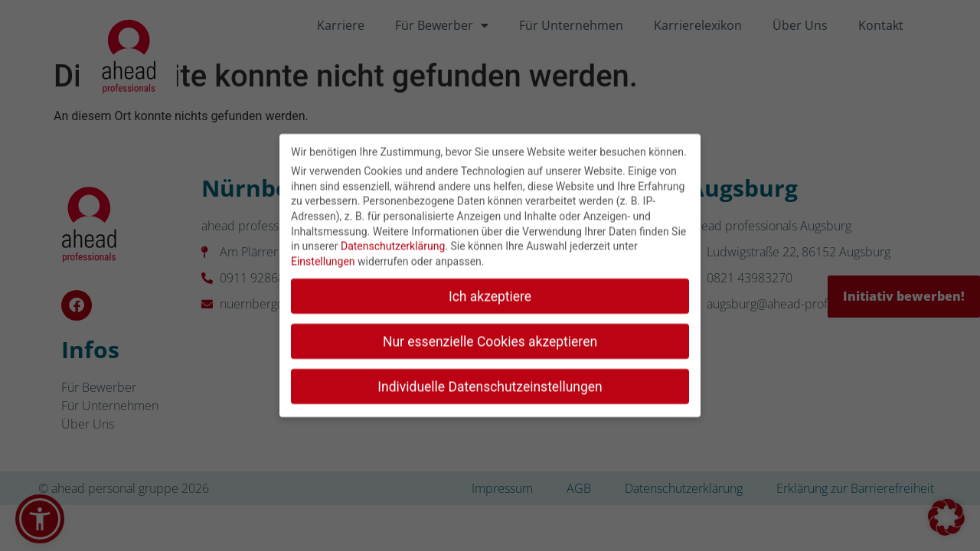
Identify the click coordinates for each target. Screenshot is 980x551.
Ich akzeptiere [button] (490, 289)
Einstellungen (323, 254)
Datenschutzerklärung (393, 239)
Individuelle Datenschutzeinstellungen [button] (490, 379)
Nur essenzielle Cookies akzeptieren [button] (490, 334)
